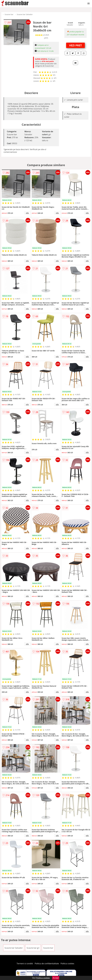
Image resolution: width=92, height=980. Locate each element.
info (27, 213)
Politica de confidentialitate (47, 964)
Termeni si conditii (25, 964)
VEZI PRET (75, 45)
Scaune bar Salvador (25, 14)
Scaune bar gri (33, 948)
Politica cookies (67, 964)
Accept (56, 978)
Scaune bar (9, 14)
